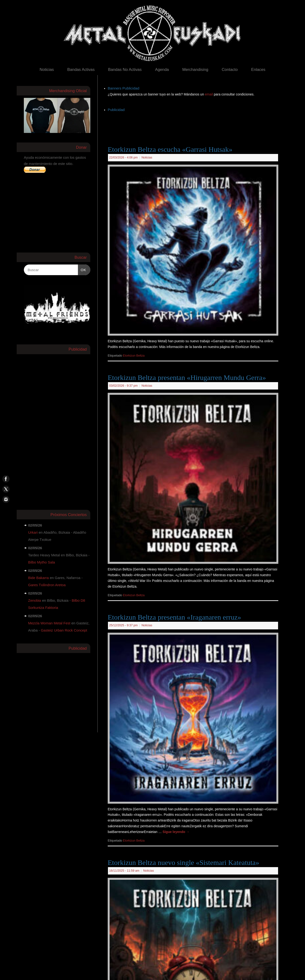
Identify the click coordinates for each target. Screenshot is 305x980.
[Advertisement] (194, 124)
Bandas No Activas (125, 70)
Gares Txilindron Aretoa (47, 585)
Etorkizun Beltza (134, 356)
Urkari (33, 532)
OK (82, 269)
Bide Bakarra (38, 578)
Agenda (162, 70)
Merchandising (195, 70)
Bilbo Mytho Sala (42, 562)
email (209, 94)
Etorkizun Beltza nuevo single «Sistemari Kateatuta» (183, 862)
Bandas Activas (81, 70)
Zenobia (35, 600)
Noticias (47, 70)
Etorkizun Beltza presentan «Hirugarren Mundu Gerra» (187, 377)
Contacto (230, 70)
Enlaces (258, 70)
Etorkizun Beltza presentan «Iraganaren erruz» (174, 617)
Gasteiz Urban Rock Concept (64, 630)
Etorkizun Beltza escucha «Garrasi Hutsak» (170, 149)
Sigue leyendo (176, 832)
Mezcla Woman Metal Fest (49, 623)
